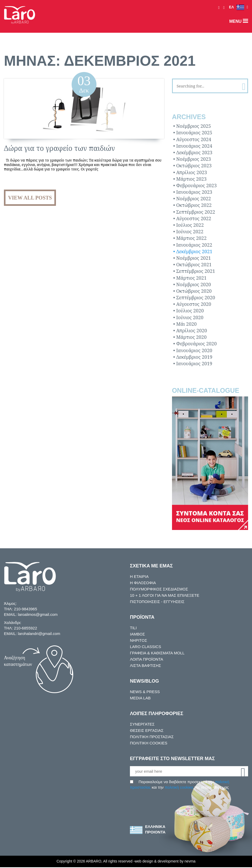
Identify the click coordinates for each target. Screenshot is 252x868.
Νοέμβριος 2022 (194, 199)
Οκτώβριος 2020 (194, 291)
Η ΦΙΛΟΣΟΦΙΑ (142, 583)
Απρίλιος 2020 (192, 330)
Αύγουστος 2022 (194, 218)
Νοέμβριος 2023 (194, 159)
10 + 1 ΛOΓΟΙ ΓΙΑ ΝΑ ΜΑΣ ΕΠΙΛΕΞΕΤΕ (163, 595)
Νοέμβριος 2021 (194, 258)
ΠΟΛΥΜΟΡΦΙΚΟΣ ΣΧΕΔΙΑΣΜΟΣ (157, 589)
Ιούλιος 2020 (190, 311)
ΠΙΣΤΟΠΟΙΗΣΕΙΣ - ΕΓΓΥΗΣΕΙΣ (155, 602)
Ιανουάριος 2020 (194, 350)
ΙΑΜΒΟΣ (137, 634)
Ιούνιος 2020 (190, 317)
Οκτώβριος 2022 (194, 205)
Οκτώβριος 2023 (194, 166)
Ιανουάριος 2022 (194, 245)
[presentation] (170, 801)
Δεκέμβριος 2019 (194, 357)
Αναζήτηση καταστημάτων (18, 661)
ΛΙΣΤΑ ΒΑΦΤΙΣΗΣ (144, 666)
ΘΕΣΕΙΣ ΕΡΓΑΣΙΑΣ (145, 731)
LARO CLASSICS (144, 647)
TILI (133, 628)
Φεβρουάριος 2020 (196, 344)
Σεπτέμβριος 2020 (196, 297)
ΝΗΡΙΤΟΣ (138, 640)
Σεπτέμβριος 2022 (196, 212)
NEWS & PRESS (143, 692)
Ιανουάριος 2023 (194, 192)
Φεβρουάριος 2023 (196, 185)
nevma (195, 862)
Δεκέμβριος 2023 (194, 152)
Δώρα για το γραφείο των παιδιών (59, 148)
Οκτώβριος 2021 (194, 264)
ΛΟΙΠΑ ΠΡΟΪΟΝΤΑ (146, 659)
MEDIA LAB (140, 698)
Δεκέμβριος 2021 (194, 251)
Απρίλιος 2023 (192, 172)
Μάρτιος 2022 (191, 238)
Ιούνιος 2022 (190, 231)
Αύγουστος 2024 (194, 139)
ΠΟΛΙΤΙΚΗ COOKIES (147, 743)
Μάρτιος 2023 (191, 179)
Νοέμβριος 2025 (194, 126)
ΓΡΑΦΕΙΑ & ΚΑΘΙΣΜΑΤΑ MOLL (156, 653)
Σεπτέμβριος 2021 (196, 271)
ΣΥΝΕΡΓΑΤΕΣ (141, 724)
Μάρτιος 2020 (191, 337)
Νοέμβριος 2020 (194, 284)
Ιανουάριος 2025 (194, 133)
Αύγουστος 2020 (194, 304)
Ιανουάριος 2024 (194, 146)
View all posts (30, 198)
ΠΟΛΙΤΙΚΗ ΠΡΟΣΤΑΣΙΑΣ (150, 737)
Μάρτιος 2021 (191, 278)
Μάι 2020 (186, 324)
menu (238, 21)
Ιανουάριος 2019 (194, 363)
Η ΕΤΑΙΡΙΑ (139, 577)
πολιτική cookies (181, 788)
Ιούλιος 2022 (190, 225)
